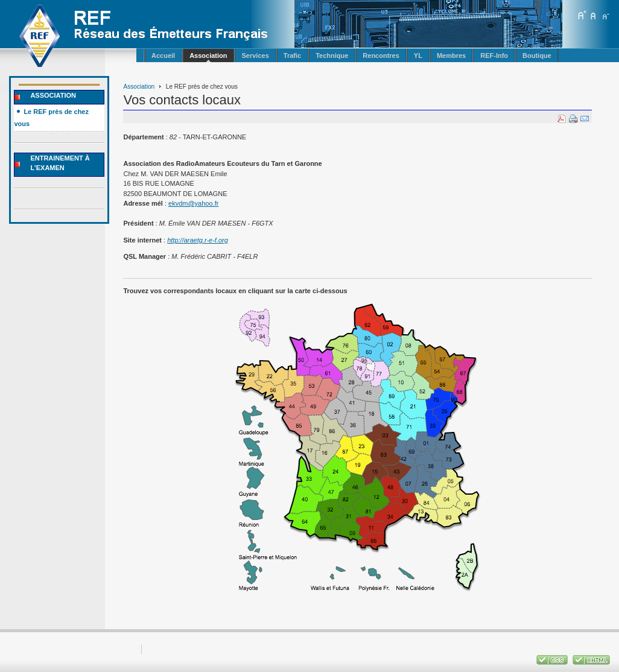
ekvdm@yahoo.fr (193, 203)
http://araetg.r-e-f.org (198, 240)
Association (139, 87)
